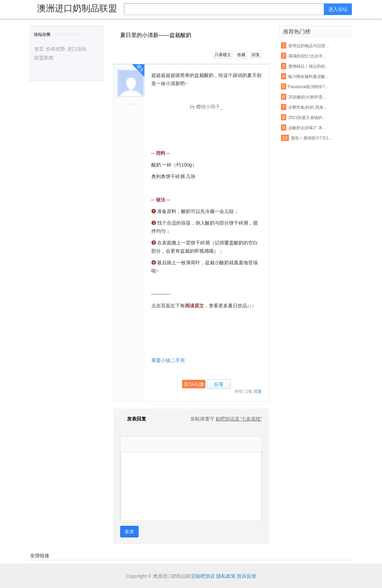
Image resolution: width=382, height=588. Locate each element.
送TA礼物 (194, 384)
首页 (39, 49)
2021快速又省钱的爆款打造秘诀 (309, 118)
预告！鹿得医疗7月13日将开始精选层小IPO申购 (312, 138)
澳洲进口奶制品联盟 (77, 8)
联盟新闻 (44, 58)
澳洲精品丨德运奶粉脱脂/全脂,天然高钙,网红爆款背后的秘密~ (309, 66)
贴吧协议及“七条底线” (239, 419)
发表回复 (133, 419)
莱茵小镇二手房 (168, 360)
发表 (129, 532)
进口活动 (77, 49)
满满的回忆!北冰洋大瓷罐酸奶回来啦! (309, 56)
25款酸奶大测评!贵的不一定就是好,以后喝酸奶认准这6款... (309, 97)
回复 (256, 55)
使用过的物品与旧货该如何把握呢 (309, 46)
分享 (219, 384)
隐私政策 (226, 576)
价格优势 (55, 49)
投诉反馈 (246, 576)
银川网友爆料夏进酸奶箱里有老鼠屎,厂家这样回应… (309, 77)
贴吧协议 (205, 576)
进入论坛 (338, 9)
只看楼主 (223, 55)
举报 (239, 391)
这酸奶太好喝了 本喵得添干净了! (309, 128)
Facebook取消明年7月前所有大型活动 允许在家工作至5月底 (309, 87)
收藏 (241, 55)
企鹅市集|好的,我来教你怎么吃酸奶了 (309, 107)
